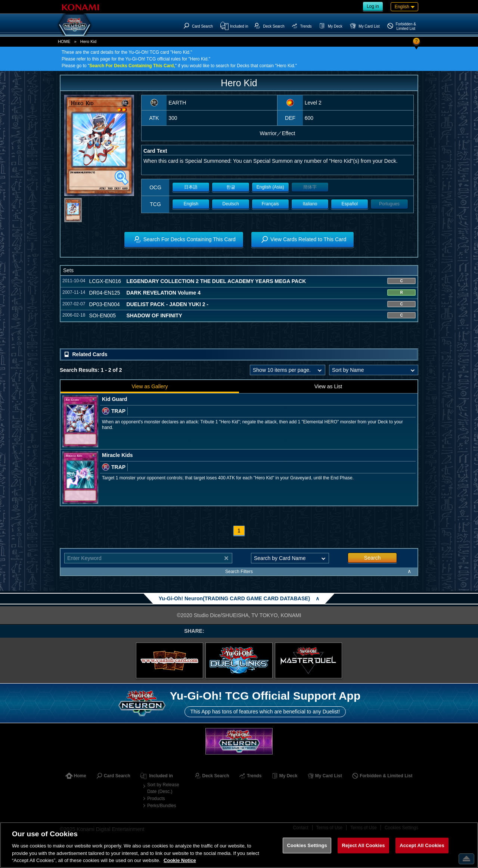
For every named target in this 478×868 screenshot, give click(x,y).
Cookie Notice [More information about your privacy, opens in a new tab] (180, 860)
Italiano (310, 204)
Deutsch (231, 204)
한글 (231, 187)
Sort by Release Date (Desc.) (163, 788)
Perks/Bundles (162, 806)
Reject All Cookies (363, 845)
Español (350, 204)
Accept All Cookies (422, 845)
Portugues (389, 204)
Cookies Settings (307, 845)
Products (156, 799)
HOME (64, 41)
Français (270, 204)
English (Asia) (270, 187)
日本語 (191, 187)
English (191, 204)
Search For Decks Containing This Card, (132, 66)
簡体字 (310, 187)
